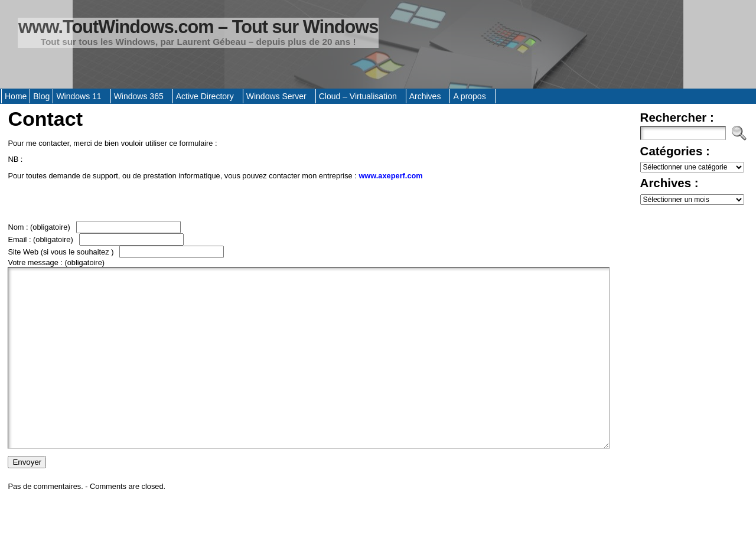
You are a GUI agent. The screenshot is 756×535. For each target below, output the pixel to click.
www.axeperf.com (390, 176)
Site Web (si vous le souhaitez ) (62, 252)
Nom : (39, 227)
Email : (40, 239)
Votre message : (56, 262)
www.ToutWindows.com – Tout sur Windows (198, 27)
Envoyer (27, 498)
